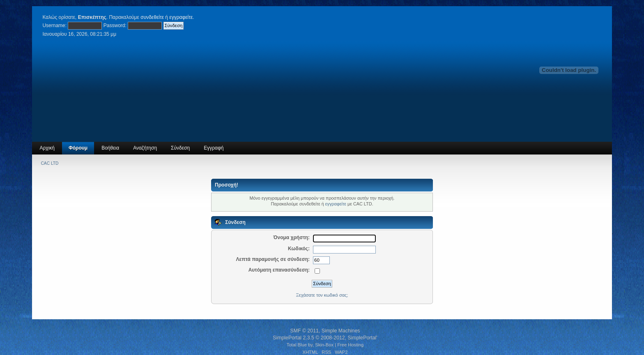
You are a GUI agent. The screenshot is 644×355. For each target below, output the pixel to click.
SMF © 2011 (305, 331)
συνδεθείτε (152, 17)
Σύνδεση (180, 148)
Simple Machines (341, 331)
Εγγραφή (214, 148)
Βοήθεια (110, 148)
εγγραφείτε (181, 17)
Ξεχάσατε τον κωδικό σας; (322, 295)
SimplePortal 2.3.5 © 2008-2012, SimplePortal (324, 338)
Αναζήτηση (145, 148)
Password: (115, 25)
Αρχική (47, 148)
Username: (54, 25)
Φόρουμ (78, 148)
